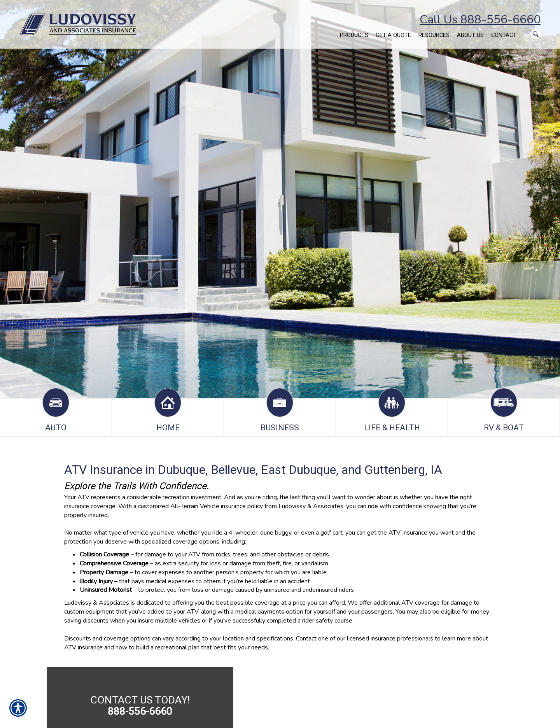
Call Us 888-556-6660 (480, 20)
